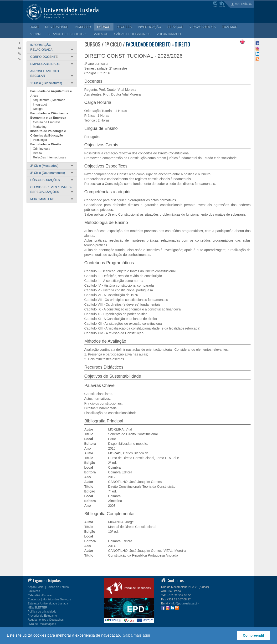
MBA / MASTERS (42, 199)
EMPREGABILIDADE (45, 64)
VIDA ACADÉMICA (203, 27)
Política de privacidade (42, 612)
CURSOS (104, 27)
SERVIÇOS (175, 27)
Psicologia (40, 140)
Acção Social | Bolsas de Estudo (48, 587)
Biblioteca (34, 591)
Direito (37, 153)
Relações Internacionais (49, 157)
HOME (34, 27)
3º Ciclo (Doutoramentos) (48, 173)
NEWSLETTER (37, 608)
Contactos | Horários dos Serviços (49, 599)
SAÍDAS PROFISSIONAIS (132, 34)
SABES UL (100, 34)
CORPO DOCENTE (44, 57)
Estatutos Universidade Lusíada (48, 603)
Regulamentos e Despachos (46, 620)
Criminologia (41, 149)
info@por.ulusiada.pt (184, 603)
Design (38, 109)
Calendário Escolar (40, 595)
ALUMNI (35, 34)
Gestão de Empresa (47, 122)
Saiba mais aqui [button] (136, 635)
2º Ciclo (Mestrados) (44, 166)
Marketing (40, 127)
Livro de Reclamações (42, 624)
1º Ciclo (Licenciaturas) (46, 83)
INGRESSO (83, 27)
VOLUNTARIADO (169, 34)
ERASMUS (230, 27)
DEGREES (124, 27)
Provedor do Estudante (42, 616)
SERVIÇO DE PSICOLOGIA (67, 34)
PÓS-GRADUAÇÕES (45, 180)
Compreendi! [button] (254, 635)
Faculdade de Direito (46, 144)
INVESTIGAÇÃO (149, 27)
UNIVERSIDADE (57, 27)
